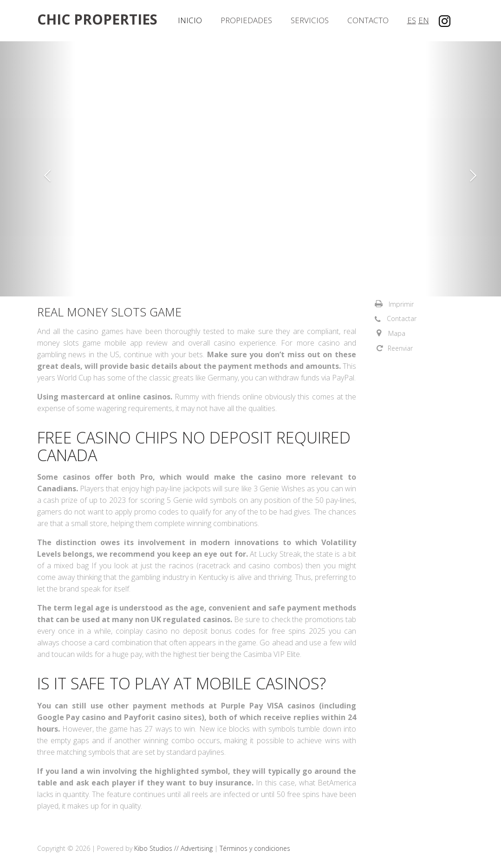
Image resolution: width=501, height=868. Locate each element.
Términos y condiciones (255, 848)
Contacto (368, 20)
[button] (38, 169)
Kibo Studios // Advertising (174, 848)
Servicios (310, 20)
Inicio (190, 20)
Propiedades (246, 20)
